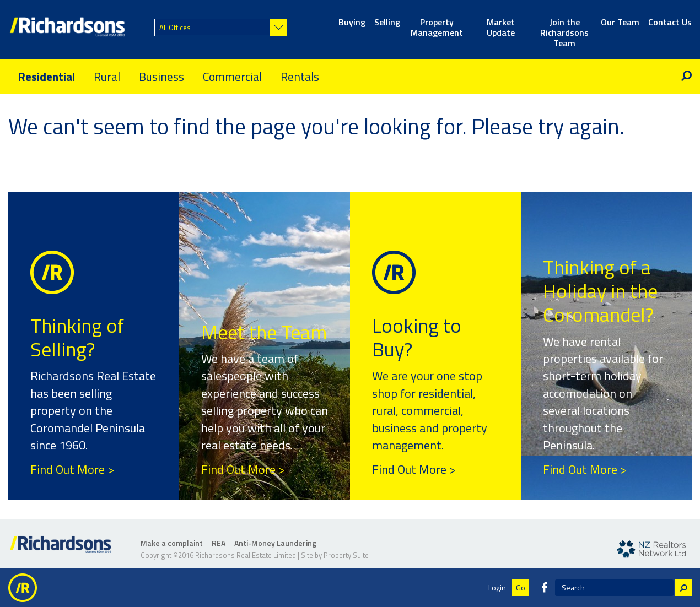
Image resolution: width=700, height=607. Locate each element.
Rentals (300, 77)
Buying (352, 23)
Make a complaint (172, 543)
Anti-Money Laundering (275, 543)
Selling (387, 23)
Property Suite (346, 555)
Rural (107, 77)
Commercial (232, 77)
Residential (46, 77)
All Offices (175, 28)
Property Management (437, 28)
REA (219, 543)
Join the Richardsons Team (564, 28)
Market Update (501, 28)
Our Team (620, 23)
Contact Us (670, 23)
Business (161, 77)
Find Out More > (72, 469)
